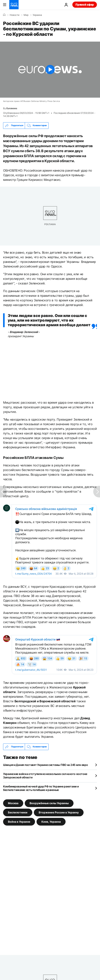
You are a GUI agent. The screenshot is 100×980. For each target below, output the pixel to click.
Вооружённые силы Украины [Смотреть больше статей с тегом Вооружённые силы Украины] (49, 803)
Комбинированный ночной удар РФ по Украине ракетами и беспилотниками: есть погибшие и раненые (41, 788)
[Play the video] (50, 70)
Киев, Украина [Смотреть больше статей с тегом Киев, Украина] (51, 821)
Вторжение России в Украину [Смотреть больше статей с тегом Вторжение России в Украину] (59, 812)
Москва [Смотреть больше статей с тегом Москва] (13, 803)
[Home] (4, 15)
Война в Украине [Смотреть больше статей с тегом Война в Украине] (19, 821)
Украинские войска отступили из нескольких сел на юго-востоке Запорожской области (45, 776)
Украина (37, 15)
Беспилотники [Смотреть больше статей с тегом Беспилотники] (18, 812)
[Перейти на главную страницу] (14, 5)
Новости (15, 15)
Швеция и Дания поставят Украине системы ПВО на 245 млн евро (45, 765)
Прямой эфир (85, 5)
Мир (26, 15)
